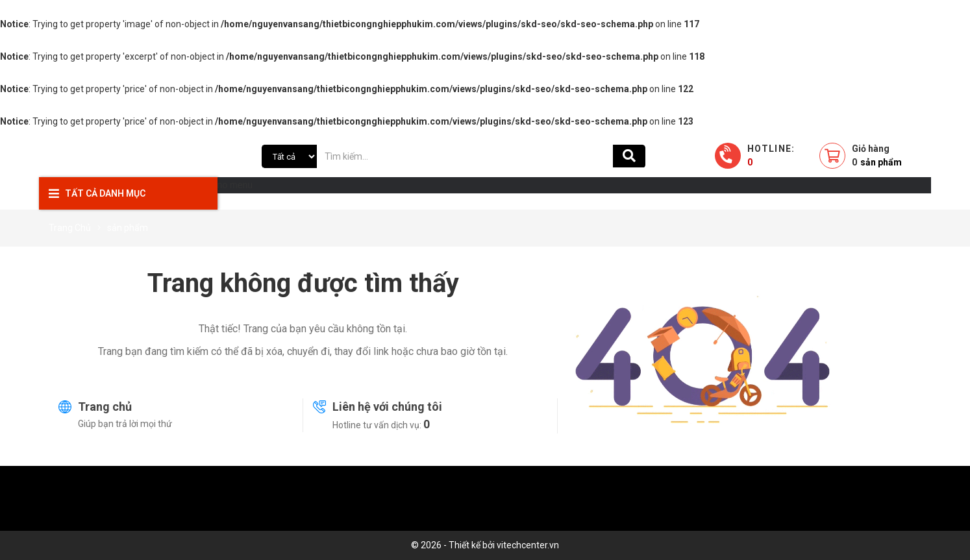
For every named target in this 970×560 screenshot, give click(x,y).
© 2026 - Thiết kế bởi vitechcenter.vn (485, 545)
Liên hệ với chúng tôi (387, 407)
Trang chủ (105, 407)
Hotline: (771, 155)
